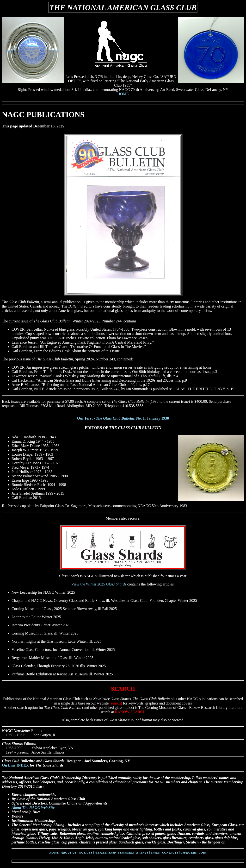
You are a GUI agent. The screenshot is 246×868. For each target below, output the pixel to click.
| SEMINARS (125, 852)
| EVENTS (142, 852)
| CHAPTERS (188, 852)
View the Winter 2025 (99, 584)
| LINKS (154, 852)
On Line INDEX (15, 765)
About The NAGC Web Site (33, 808)
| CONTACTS (169, 852)
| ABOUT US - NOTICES (76, 852)
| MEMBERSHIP (105, 852)
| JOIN (202, 852)
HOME (123, 94)
